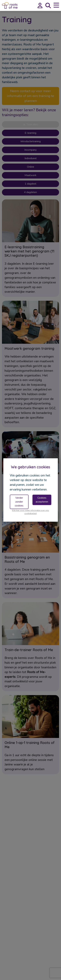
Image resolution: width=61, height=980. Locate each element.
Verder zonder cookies (19, 502)
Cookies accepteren (42, 500)
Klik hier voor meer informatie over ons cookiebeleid (30, 512)
